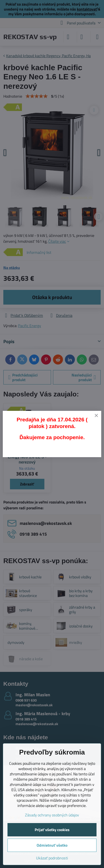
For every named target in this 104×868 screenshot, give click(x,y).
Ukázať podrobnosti (52, 858)
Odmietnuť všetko (52, 845)
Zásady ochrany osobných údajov (52, 815)
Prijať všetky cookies (52, 830)
